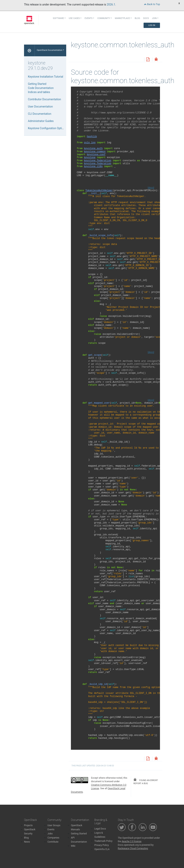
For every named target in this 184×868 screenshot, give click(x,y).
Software (59, 18)
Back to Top (152, 4)
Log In (152, 25)
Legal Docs (100, 829)
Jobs (50, 834)
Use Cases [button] (74, 18)
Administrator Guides (41, 121)
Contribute (53, 842)
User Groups (54, 825)
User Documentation (40, 107)
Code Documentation (41, 88)
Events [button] (88, 18)
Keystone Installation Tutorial (46, 77)
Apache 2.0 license (132, 841)
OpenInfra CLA (102, 849)
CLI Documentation (40, 114)
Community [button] (104, 18)
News (27, 842)
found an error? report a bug (146, 782)
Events (51, 829)
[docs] (151, 188)
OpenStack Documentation (50, 50)
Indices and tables (39, 92)
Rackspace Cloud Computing (133, 848)
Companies (53, 838)
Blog (138, 18)
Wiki (73, 846)
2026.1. (111, 4)
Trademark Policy (103, 841)
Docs (146, 18)
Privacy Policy (102, 845)
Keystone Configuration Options (47, 128)
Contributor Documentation (44, 99)
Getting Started (37, 84)
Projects (28, 825)
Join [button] (154, 18)
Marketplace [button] (122, 18)
